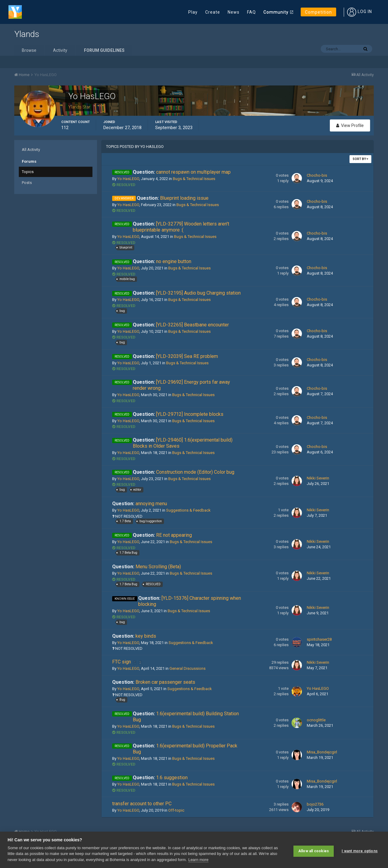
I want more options (360, 850)
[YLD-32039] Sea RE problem (175, 356)
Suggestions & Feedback (188, 510)
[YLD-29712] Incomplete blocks (178, 414)
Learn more (198, 860)
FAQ (251, 12)
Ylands (27, 34)
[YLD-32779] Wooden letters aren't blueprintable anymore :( (181, 227)
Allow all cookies (314, 850)
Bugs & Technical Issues (194, 179)
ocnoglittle (316, 720)
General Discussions (187, 668)
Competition (318, 12)
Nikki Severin (318, 478)
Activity (60, 50)
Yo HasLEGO (128, 179)
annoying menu (140, 504)
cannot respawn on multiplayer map (182, 172)
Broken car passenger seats (154, 682)
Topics (28, 172)
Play (193, 12)
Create (213, 12)
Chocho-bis (317, 175)
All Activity (31, 150)
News (234, 12)
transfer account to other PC (142, 804)
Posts (27, 183)
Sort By (360, 159)
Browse (29, 50)
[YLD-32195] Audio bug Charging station (187, 293)
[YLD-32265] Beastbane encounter (181, 325)
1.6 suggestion (160, 778)
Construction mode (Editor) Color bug (184, 472)
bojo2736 (315, 804)
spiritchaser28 (319, 639)
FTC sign (122, 662)
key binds (134, 636)
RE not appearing (162, 535)
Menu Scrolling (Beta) (147, 567)
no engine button (162, 261)
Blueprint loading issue (173, 198)
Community (276, 12)
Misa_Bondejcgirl (322, 752)
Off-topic (176, 810)
